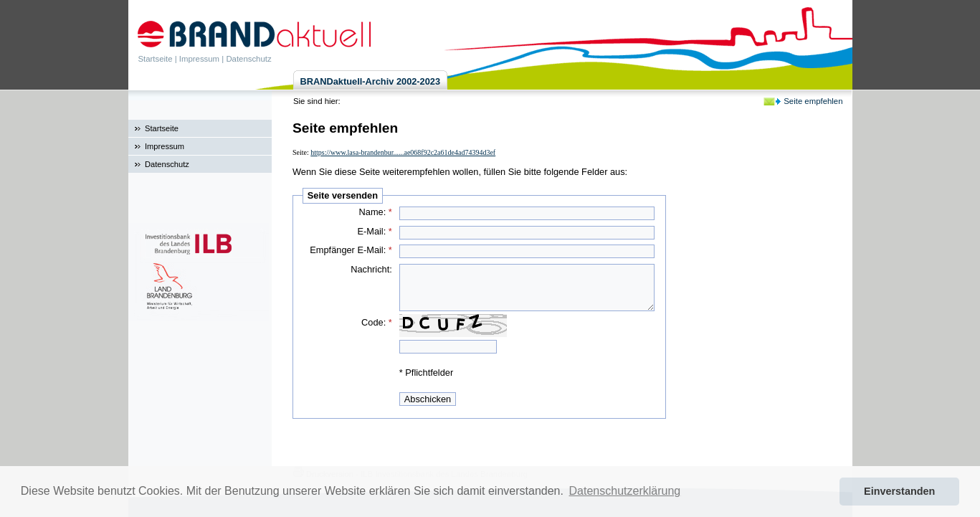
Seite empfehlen (813, 101)
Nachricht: (371, 269)
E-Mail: (374, 231)
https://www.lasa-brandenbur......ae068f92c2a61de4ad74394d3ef (403, 152)
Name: (376, 212)
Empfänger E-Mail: (351, 250)
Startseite (156, 59)
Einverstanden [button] (899, 491)
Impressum (199, 59)
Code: (377, 322)
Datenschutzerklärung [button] (625, 491)
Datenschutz (248, 59)
